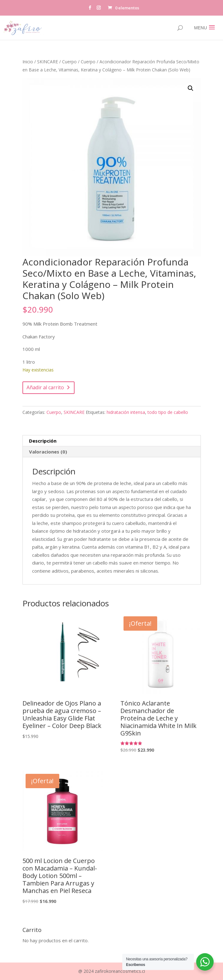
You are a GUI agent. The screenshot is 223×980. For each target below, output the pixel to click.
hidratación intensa (126, 412)
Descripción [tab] (43, 441)
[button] (191, 88)
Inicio (28, 62)
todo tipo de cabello (168, 412)
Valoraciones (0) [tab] (48, 452)
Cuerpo (69, 62)
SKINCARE (48, 62)
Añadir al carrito (45, 387)
